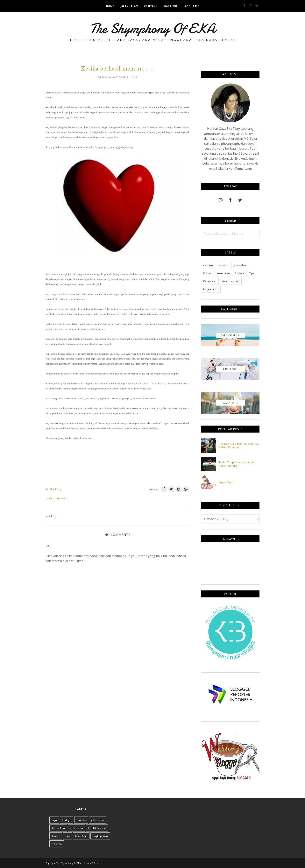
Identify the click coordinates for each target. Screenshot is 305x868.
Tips (252, 273)
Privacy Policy (91, 863)
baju (54, 820)
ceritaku (61, 498)
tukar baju (81, 836)
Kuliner (207, 273)
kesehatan (223, 273)
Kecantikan (210, 281)
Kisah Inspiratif (231, 281)
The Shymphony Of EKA (152, 28)
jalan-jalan (240, 265)
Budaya (240, 273)
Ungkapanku (211, 289)
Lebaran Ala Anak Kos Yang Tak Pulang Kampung (239, 446)
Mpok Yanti (226, 482)
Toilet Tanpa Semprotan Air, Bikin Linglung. (237, 464)
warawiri (223, 265)
